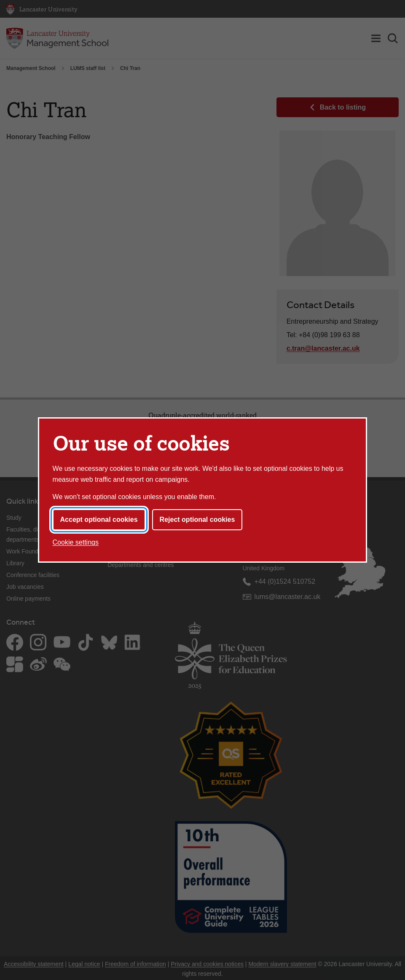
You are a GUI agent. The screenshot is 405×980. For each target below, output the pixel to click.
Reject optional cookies (197, 520)
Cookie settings (76, 542)
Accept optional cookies (99, 520)
